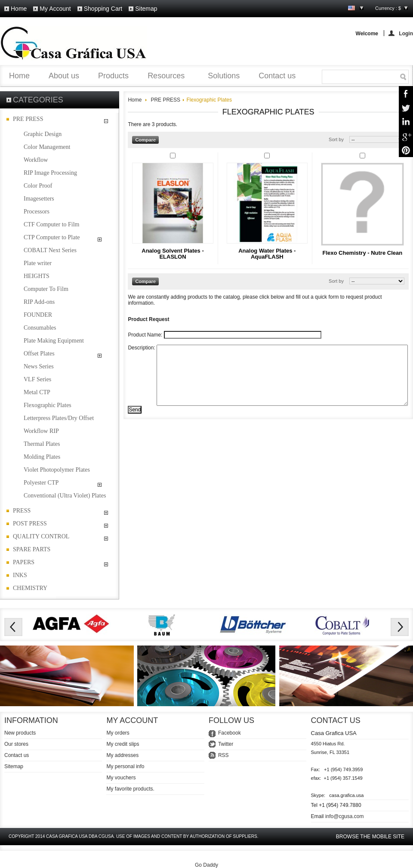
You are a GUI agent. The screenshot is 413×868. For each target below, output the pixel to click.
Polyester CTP (41, 483)
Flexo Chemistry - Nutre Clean (362, 253)
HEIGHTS (37, 276)
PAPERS (24, 562)
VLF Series (37, 379)
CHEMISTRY (30, 588)
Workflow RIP (41, 431)
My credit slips (123, 744)
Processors (37, 212)
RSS (223, 755)
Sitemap (146, 9)
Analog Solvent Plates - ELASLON (173, 254)
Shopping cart (103, 9)
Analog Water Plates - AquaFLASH (267, 254)
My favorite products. (130, 789)
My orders (118, 733)
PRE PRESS (28, 119)
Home (19, 9)
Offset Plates (39, 354)
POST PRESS (30, 524)
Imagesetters (39, 199)
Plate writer (38, 263)
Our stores (16, 744)
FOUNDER (38, 315)
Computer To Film (46, 289)
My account (55, 9)
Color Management (47, 147)
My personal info (125, 766)
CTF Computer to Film (52, 224)
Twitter (226, 744)
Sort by (336, 139)
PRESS (22, 511)
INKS (20, 575)
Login (406, 33)
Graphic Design (43, 134)
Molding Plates (42, 457)
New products (20, 733)
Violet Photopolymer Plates (57, 470)
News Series (39, 366)
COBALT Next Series (50, 250)
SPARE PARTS (32, 549)
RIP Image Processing (50, 173)
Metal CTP (37, 392)
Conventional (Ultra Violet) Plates (65, 496)
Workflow (36, 160)
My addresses (122, 755)
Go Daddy (206, 865)
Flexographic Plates (48, 405)
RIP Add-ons (39, 302)
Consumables (40, 328)
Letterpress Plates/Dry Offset (59, 418)
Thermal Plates (42, 444)
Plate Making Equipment (54, 341)
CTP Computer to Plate (52, 237)
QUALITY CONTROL (41, 536)
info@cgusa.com (345, 816)
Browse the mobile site (370, 837)
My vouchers (121, 778)
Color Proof (38, 186)
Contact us (17, 755)
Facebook (230, 733)
